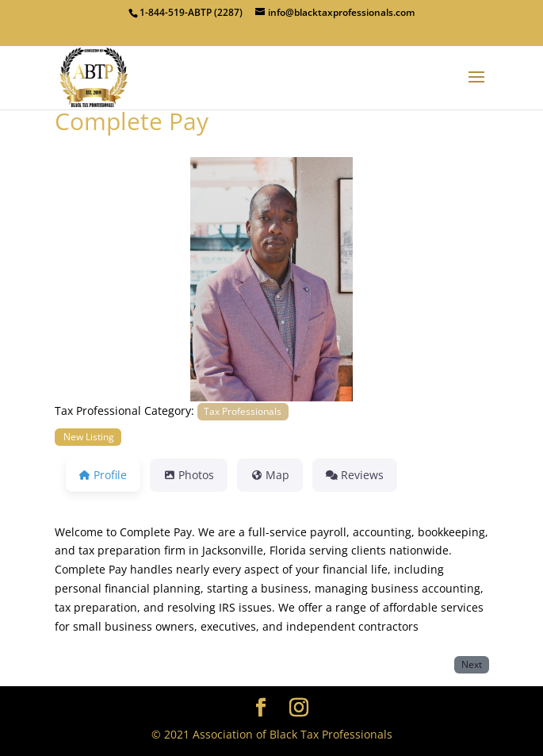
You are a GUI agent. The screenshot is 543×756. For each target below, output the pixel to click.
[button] (87, 279)
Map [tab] (270, 475)
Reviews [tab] (355, 475)
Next (472, 664)
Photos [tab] (189, 475)
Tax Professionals (243, 411)
